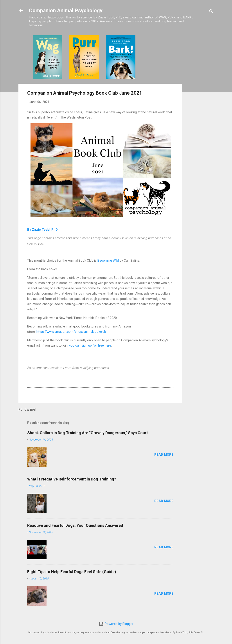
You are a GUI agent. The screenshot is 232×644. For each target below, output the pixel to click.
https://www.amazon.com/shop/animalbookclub (71, 332)
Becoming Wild (108, 261)
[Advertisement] (200, 101)
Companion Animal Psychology (66, 11)
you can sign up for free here (90, 345)
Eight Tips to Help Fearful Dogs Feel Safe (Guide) (72, 572)
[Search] (211, 12)
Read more (164, 455)
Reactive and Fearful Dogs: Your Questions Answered (75, 525)
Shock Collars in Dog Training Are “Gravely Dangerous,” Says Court (88, 433)
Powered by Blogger (116, 624)
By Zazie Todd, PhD (42, 230)
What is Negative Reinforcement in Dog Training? (72, 479)
